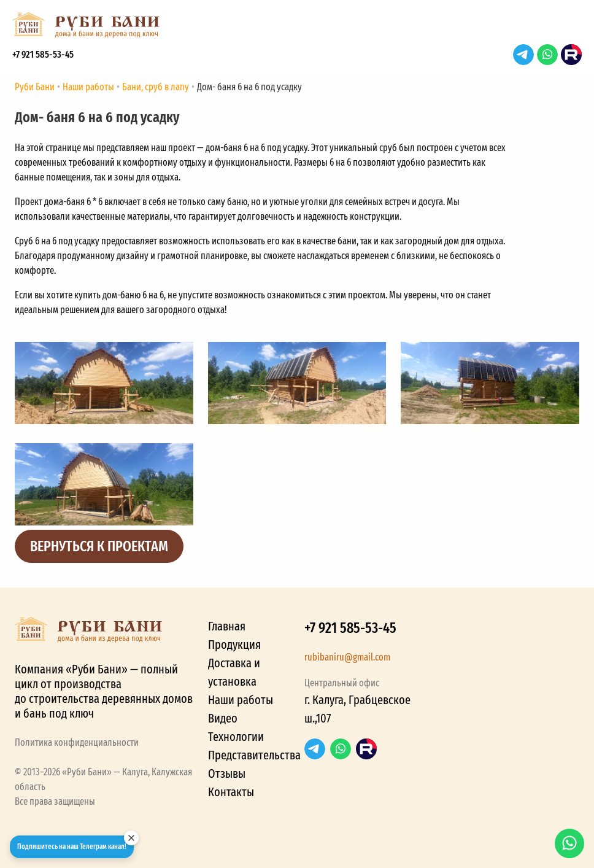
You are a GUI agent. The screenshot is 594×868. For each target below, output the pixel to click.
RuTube (571, 55)
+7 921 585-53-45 (43, 54)
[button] (569, 28)
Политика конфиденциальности (77, 742)
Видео (223, 718)
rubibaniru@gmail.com (347, 657)
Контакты (231, 792)
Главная (227, 626)
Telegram (523, 55)
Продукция (234, 645)
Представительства (254, 755)
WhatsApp (547, 55)
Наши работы (241, 700)
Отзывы (227, 773)
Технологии (236, 737)
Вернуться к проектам (99, 546)
